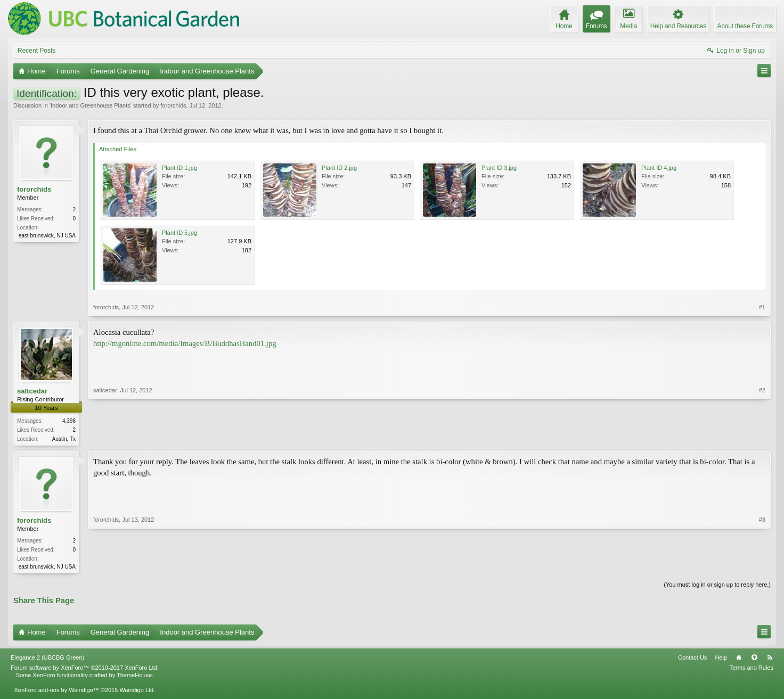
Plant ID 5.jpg (179, 233)
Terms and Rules (751, 670)
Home (739, 660)
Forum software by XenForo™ (85, 670)
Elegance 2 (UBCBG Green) (47, 660)
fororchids (173, 105)
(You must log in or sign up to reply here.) (717, 587)
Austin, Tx (64, 439)
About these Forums (745, 26)
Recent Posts (36, 51)
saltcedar (32, 391)
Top (754, 660)
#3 (762, 566)
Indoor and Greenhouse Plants (91, 105)
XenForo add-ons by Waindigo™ (56, 692)
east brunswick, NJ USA (47, 236)
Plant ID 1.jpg (179, 168)
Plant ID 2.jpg (339, 168)
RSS (770, 660)
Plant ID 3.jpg (499, 168)
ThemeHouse (134, 677)
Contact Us (692, 660)
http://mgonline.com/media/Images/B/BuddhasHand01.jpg (185, 343)
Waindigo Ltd (136, 692)
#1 (762, 307)
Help (721, 660)
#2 (762, 438)
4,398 (69, 421)
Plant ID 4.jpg (659, 168)
